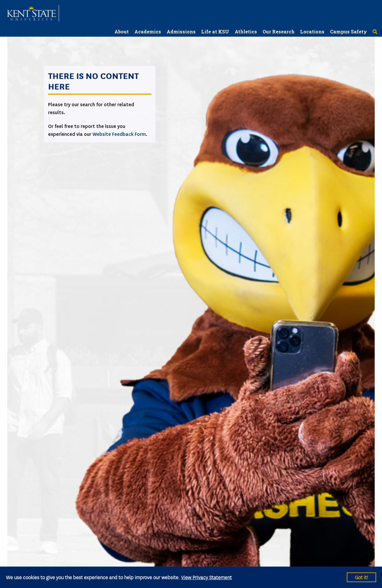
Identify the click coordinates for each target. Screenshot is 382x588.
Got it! (361, 577)
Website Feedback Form (119, 134)
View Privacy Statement (206, 577)
